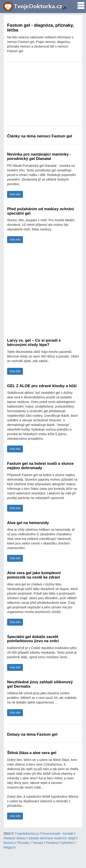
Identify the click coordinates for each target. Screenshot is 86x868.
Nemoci (9, 843)
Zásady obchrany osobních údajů (52, 838)
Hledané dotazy (15, 838)
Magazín (10, 847)
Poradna (52, 843)
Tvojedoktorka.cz (27, 834)
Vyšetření (67, 843)
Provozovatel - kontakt (58, 834)
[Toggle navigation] (80, 4)
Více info (15, 194)
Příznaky (23, 843)
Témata (37, 843)
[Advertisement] (43, 94)
